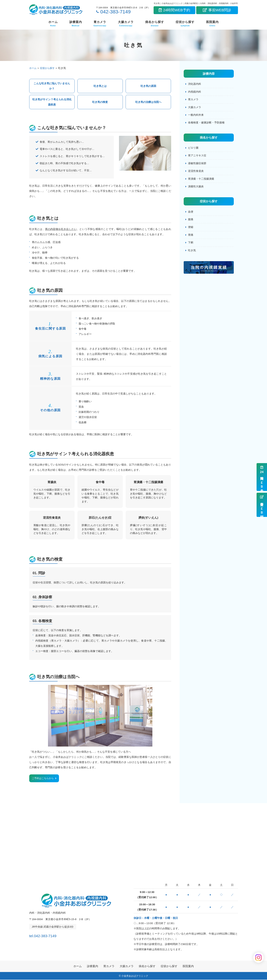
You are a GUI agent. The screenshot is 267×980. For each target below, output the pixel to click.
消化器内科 (195, 84)
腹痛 (191, 221)
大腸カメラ (126, 24)
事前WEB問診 (217, 10)
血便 (191, 213)
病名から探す (155, 24)
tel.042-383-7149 (52, 935)
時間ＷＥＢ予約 (262, 477)
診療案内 (76, 24)
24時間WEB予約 (174, 10)
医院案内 (212, 24)
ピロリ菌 (193, 149)
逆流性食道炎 (196, 172)
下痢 (191, 244)
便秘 (191, 229)
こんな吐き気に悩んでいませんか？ (52, 86)
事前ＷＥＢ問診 (262, 505)
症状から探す (185, 24)
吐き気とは (100, 86)
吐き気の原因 (148, 86)
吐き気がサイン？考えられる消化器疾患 (52, 102)
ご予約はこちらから (44, 778)
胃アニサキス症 (197, 156)
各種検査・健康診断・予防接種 (206, 123)
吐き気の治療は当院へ (148, 102)
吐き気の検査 (100, 102)
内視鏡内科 (195, 92)
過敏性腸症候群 (197, 164)
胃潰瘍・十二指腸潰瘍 (201, 180)
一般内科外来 (196, 115)
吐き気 (192, 252)
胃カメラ (100, 24)
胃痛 (191, 237)
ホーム (53, 24)
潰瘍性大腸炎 (196, 188)
